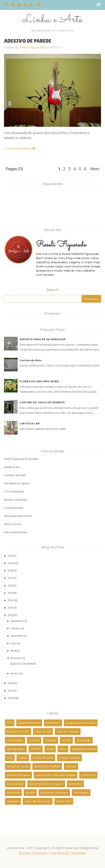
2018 (11, 570)
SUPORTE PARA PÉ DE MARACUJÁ (43, 339)
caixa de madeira (68, 732)
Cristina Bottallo (14, 508)
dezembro (17, 621)
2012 (10, 615)
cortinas (34, 740)
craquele (51, 740)
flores (50, 749)
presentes (75, 784)
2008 (11, 698)
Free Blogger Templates (68, 853)
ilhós (10, 758)
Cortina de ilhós (31, 360)
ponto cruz (88, 775)
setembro (17, 636)
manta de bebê (43, 758)
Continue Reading (20, 148)
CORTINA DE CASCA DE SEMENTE (42, 402)
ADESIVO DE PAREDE (28, 41)
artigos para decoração (81, 723)
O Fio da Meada (14, 491)
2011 (10, 683)
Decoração (84, 740)
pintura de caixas (18, 766)
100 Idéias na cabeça (17, 483)
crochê (66, 740)
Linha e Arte (52, 20)
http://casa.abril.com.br (18, 516)
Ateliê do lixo (12, 467)
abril (13, 651)
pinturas (71, 766)
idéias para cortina (84, 749)
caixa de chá (43, 732)
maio (14, 643)
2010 (11, 691)
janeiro (15, 673)
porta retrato (15, 784)
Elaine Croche (13, 524)
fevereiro (16, 658)
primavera (13, 793)
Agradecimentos (29, 723)
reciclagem (81, 793)
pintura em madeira (47, 766)
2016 (10, 585)
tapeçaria (13, 801)
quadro (30, 793)
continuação (15, 740)
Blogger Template (33, 853)
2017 (10, 578)
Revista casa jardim (16, 500)
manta (23, 758)
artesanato (53, 723)
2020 (11, 563)
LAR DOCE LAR (30, 423)
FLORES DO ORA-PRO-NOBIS (39, 381)
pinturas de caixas (18, 775)
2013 (10, 608)
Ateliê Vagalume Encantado (21, 459)
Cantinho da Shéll (15, 475)
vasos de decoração (38, 801)
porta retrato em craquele (46, 784)
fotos (63, 749)
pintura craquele (69, 758)
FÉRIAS (36, 749)
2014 (10, 600)
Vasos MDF (64, 801)
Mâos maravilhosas (15, 532)
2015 (10, 593)
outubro (16, 628)
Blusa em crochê (18, 732)
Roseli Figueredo (33, 47)
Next (95, 169)
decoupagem (16, 749)
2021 (10, 556)
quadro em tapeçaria (54, 793)
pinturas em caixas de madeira (56, 775)
